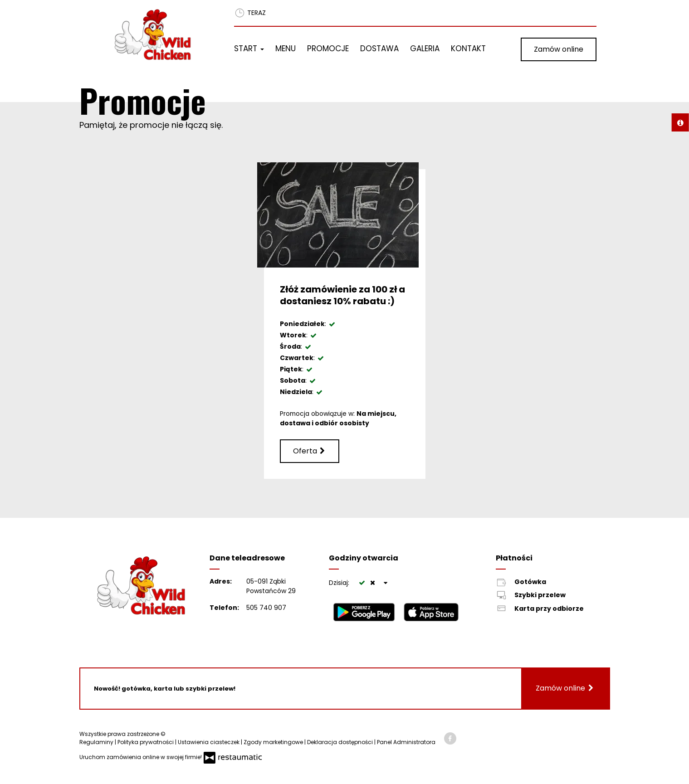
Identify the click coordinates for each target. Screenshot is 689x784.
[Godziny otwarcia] (386, 583)
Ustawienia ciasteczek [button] (209, 742)
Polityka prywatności (146, 742)
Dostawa (379, 49)
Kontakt (468, 49)
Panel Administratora (406, 742)
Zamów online (559, 49)
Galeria (425, 49)
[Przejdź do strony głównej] (162, 34)
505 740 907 (266, 608)
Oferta (310, 451)
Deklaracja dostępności (341, 742)
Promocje (328, 49)
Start (249, 49)
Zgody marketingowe (274, 742)
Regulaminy (97, 742)
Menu (286, 49)
